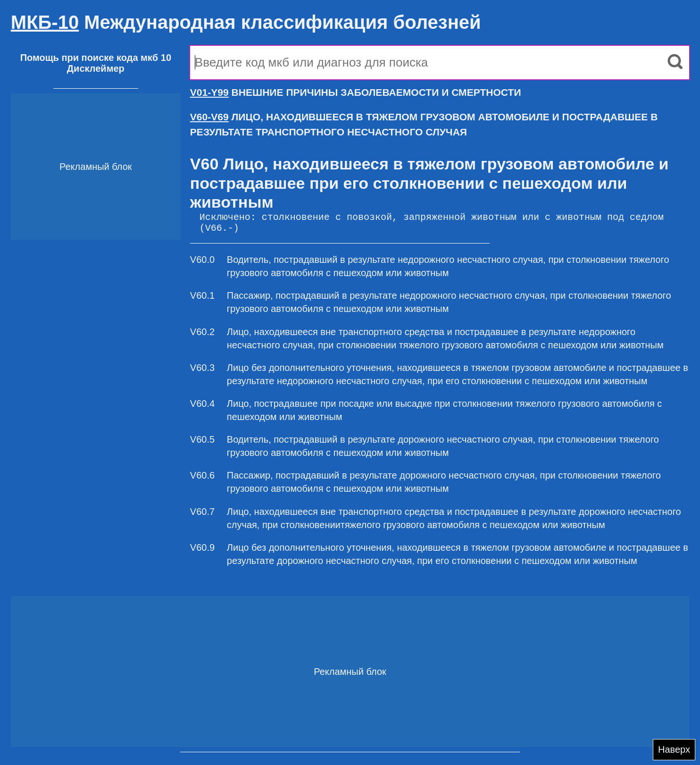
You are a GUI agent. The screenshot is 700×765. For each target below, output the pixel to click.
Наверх (674, 749)
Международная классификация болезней (246, 22)
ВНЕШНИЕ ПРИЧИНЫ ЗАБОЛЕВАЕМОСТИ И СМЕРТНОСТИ (356, 92)
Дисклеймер (96, 68)
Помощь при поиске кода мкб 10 (96, 58)
